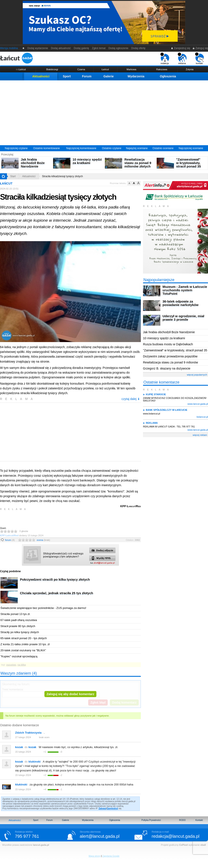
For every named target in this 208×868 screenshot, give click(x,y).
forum (10, 540)
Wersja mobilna (9, 48)
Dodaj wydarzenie (38, 48)
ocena (43, 540)
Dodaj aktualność (61, 48)
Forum (87, 76)
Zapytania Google (111, 856)
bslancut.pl (202, 417)
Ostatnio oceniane (163, 148)
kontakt (199, 59)
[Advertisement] (104, 113)
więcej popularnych (197, 375)
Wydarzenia (136, 76)
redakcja (165, 59)
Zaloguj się (200, 48)
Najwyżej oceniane (137, 148)
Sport (67, 76)
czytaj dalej (131, 399)
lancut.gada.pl (41, 845)
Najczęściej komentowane (81, 148)
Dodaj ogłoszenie (118, 48)
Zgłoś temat (99, 48)
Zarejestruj (112, 808)
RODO (182, 820)
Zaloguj (102, 808)
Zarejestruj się (181, 48)
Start (13, 176)
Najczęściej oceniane (191, 148)
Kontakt (199, 820)
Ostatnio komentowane (46, 148)
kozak (19, 747)
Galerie (108, 76)
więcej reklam (200, 435)
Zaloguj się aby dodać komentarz (70, 694)
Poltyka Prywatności (151, 820)
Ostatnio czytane (111, 148)
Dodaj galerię (81, 48)
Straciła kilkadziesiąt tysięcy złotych (63, 176)
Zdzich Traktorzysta (28, 733)
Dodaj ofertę (138, 48)
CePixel (184, 845)
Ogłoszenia (168, 76)
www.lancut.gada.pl (198, 404)
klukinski (21, 784)
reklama (182, 59)
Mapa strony (95, 856)
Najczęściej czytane (16, 148)
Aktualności (41, 76)
